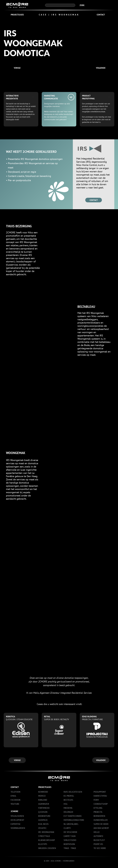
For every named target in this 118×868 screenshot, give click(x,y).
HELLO (97, 832)
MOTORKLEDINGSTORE (74, 820)
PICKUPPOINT (100, 792)
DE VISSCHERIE (70, 832)
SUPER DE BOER (101, 824)
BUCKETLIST (99, 840)
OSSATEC (42, 828)
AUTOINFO (98, 836)
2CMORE (14, 811)
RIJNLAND (43, 800)
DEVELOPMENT (17, 820)
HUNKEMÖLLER (101, 820)
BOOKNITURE (44, 816)
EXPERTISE (16, 824)
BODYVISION (69, 844)
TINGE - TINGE (70, 848)
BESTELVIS (68, 800)
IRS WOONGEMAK (46, 832)
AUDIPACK (43, 820)
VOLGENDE (101, 68)
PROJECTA (98, 812)
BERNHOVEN (99, 816)
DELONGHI (68, 812)
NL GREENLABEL (71, 824)
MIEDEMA (68, 808)
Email (13, 796)
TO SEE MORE (100, 848)
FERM (96, 800)
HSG (66, 804)
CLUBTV (67, 828)
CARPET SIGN (70, 836)
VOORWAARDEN (18, 828)
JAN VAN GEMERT (101, 828)
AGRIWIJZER (44, 804)
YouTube (15, 804)
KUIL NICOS (43, 824)
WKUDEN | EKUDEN (47, 848)
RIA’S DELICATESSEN (73, 792)
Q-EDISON (43, 812)
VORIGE (17, 68)
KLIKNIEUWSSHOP (47, 840)
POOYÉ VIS (98, 844)
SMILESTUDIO (70, 840)
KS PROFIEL (69, 796)
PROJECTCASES (17, 15)
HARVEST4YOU (100, 796)
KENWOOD (43, 792)
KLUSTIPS (43, 844)
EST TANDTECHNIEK (73, 816)
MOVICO (42, 796)
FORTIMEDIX (44, 808)
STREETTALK (44, 836)
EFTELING (98, 808)
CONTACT (101, 15)
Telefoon (15, 792)
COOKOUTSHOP (101, 804)
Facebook (16, 800)
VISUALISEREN (17, 816)
